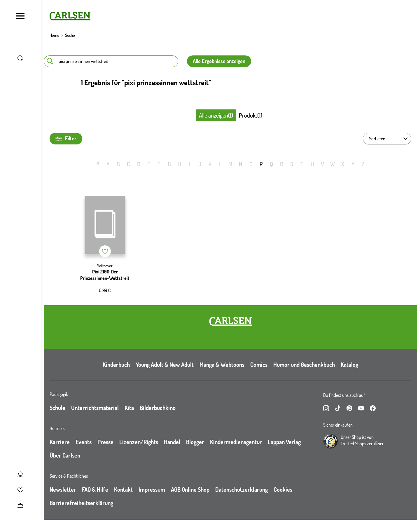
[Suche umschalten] (20, 58)
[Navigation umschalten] (20, 16)
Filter (66, 138)
